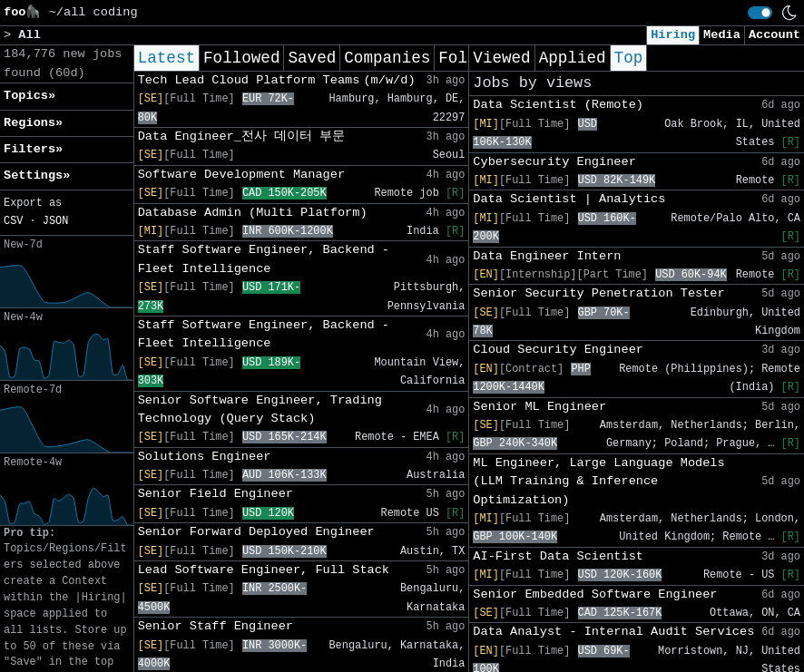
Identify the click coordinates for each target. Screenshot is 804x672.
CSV (13, 221)
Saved (312, 58)
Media (722, 35)
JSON (56, 221)
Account (775, 35)
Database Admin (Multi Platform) (253, 213)
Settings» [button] (37, 175)
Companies (387, 58)
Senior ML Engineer (539, 407)
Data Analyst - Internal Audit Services (613, 632)
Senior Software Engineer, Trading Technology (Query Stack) (260, 409)
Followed (241, 58)
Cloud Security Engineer (558, 350)
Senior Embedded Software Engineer (595, 594)
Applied (573, 58)
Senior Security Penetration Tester (598, 293)
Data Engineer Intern (547, 256)
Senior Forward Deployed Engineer (256, 532)
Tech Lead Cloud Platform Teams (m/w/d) (277, 80)
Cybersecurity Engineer (554, 162)
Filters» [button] (33, 149)
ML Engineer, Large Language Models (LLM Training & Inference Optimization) (598, 482)
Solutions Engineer (205, 457)
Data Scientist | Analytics (569, 199)
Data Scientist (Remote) (558, 105)
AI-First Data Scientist (558, 556)
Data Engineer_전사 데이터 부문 (242, 136)
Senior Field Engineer (216, 494)
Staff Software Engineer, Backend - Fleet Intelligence (264, 259)
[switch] (760, 13)
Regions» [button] (33, 123)
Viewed (501, 58)
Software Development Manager (241, 175)
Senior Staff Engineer (216, 626)
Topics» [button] (29, 96)
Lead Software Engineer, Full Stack (264, 570)
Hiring (673, 35)
